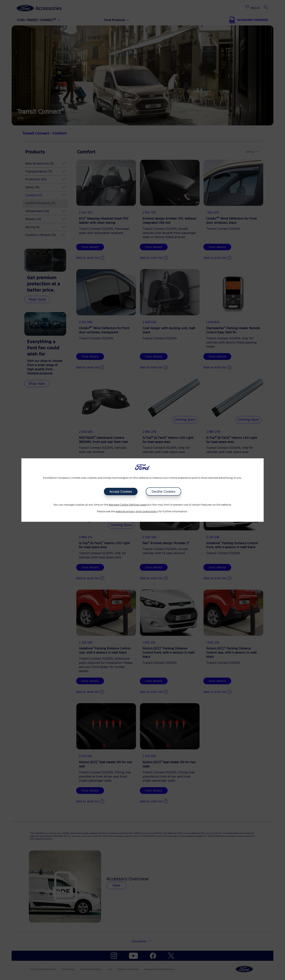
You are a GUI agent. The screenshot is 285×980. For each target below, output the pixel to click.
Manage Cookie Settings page (128, 505)
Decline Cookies (163, 491)
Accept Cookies (121, 491)
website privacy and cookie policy (137, 512)
